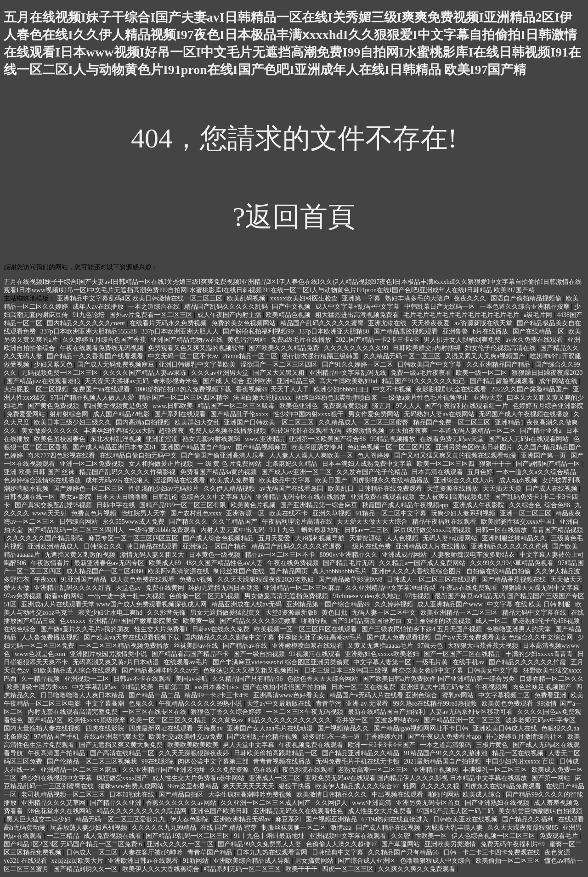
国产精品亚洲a (542, 431)
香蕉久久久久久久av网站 (182, 803)
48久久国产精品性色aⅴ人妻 (225, 563)
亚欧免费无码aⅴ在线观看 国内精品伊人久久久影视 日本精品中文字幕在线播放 (417, 778)
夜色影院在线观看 (309, 770)
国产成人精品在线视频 (389, 828)
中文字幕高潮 (106, 704)
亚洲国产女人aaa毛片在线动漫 (271, 728)
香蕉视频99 (252, 389)
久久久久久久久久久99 (357, 348)
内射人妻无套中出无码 (233, 530)
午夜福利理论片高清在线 (298, 522)
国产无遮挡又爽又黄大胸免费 (122, 745)
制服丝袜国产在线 (240, 571)
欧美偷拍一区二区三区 (509, 861)
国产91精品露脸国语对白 (367, 621)
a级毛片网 (539, 315)
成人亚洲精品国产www (451, 604)
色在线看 (266, 770)
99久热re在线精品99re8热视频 (435, 704)
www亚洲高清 (373, 803)
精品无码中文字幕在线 (535, 613)
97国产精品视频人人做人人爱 (93, 398)
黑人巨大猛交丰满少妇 (40, 819)
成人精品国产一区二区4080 (106, 571)
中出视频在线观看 (398, 795)
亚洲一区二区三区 (526, 513)
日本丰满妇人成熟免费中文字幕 (368, 464)
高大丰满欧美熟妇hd (349, 381)
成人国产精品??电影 (122, 414)
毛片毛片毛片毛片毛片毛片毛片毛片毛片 (462, 315)
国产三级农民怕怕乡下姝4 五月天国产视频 (423, 629)
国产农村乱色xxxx (197, 513)
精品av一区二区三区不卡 (281, 555)
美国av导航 (192, 679)
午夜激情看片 (51, 563)
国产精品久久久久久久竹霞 (528, 662)
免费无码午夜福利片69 (514, 844)
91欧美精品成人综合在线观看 (76, 670)
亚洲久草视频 (333, 513)
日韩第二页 (175, 687)
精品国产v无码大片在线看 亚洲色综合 (384, 695)
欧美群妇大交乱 (198, 422)
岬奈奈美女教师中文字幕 (429, 670)
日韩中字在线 (117, 505)
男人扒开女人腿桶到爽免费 (463, 340)
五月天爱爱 (275, 538)
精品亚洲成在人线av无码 (247, 604)
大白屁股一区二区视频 (37, 389)
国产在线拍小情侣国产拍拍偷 (286, 687)
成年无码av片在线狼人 (118, 480)
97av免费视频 (23, 596)
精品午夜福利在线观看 (445, 522)
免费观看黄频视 (346, 406)
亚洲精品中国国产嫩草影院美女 (134, 621)
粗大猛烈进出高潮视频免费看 (358, 315)
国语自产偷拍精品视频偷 (527, 298)
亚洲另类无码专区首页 (429, 803)
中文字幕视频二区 (505, 695)
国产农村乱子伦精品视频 (263, 737)
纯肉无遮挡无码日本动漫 (225, 588)
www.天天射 (50, 513)
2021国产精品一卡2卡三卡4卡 (379, 340)
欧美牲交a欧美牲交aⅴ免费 (187, 737)
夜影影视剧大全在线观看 (452, 389)
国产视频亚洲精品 (332, 819)
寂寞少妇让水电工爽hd (111, 613)
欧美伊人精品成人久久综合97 (358, 786)
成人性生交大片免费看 (381, 811)
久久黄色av (228, 720)
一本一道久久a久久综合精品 (537, 472)
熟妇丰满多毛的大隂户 (418, 298)
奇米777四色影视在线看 (62, 455)
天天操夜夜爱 (431, 323)
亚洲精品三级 (297, 381)
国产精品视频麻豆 (262, 447)
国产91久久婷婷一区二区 (358, 365)
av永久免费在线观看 (535, 340)
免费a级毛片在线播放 (302, 340)
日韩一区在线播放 (502, 530)
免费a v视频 (197, 580)
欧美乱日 (342, 489)
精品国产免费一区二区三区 (452, 422)
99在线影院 (158, 761)
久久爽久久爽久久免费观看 (418, 869)
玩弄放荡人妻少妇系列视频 (90, 828)
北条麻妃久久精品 (293, 464)
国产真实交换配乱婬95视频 (54, 505)
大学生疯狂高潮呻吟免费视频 (251, 795)
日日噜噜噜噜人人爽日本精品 (83, 695)
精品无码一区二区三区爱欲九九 (121, 819)
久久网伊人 (332, 803)
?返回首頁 (294, 217)
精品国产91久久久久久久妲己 (424, 381)
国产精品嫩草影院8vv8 (351, 580)
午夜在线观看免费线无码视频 (102, 348)
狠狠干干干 (496, 464)
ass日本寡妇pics (218, 687)
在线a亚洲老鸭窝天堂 (115, 737)
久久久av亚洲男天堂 (221, 373)
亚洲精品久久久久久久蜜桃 (510, 546)
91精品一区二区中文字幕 (392, 513)
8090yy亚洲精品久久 (350, 555)
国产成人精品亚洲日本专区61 (115, 447)
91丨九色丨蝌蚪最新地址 (305, 530)
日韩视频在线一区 (30, 497)
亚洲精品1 (509, 422)
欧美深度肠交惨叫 (318, 447)
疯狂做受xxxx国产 (123, 778)
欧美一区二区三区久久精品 (169, 720)
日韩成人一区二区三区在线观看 (433, 580)
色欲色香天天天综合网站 (323, 679)
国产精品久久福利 (529, 819)
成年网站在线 (559, 381)
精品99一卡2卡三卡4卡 (217, 695)
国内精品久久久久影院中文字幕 (230, 637)
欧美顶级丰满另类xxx (38, 687)
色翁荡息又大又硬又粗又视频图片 (252, 670)
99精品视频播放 (394, 439)
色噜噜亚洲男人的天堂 (520, 629)
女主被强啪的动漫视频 (440, 621)
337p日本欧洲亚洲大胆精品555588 (90, 331)
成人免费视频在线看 (113, 836)
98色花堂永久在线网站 (61, 811)
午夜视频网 (492, 687)
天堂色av (129, 588)
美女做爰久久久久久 (51, 431)
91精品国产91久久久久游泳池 (447, 753)
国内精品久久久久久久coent (87, 323)
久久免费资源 (230, 770)
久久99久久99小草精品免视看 (513, 563)
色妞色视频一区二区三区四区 (390, 447)
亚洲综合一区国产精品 (215, 546)
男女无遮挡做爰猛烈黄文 (226, 613)
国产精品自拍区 (182, 795)
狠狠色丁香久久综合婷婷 (227, 712)
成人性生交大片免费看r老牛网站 (199, 778)
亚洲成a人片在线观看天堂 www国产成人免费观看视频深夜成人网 (115, 604)
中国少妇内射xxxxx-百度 (521, 761)
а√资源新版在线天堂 (484, 323)
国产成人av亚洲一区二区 (297, 472)
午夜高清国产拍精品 (57, 753)
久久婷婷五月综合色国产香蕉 (105, 340)
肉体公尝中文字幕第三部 (214, 761)
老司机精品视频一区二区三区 (64, 795)
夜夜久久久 (471, 298)
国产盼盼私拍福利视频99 (259, 331)
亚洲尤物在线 (388, 323)
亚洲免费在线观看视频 (384, 497)
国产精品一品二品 (155, 695)
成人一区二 (492, 621)
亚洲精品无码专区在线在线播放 (302, 497)
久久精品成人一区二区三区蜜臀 (364, 422)
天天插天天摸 (503, 489)
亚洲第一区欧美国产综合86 (328, 439)
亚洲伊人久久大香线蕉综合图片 (418, 571)
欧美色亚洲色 (300, 406)
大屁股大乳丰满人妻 (455, 828)
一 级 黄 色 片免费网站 (230, 464)
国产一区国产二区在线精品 (463, 654)
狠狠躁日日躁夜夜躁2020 (547, 373)
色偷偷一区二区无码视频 (205, 596)
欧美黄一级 (200, 621)
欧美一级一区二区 (482, 373)
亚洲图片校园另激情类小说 (109, 654)
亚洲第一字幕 (362, 298)
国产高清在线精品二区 (123, 753)
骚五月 (383, 406)
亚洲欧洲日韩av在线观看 (144, 861)
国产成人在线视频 (553, 489)
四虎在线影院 (106, 728)
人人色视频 (403, 538)
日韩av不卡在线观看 (143, 679)
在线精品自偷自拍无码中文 (139, 455)
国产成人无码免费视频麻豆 (117, 365)
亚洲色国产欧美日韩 (220, 811)
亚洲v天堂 (489, 398)
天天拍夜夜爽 (409, 431)
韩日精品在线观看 (153, 546)
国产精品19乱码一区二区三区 (188, 836)
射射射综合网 (70, 414)
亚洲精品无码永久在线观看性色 (299, 811)
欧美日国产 (332, 480)
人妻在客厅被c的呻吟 (153, 852)
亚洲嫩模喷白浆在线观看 (308, 646)
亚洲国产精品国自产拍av (197, 447)
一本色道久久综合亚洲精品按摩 (526, 307)
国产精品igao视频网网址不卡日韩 (422, 728)
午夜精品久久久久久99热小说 (201, 704)
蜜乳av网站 (459, 695)
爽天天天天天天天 (249, 786)
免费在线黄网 (166, 588)
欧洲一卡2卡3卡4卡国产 (382, 745)
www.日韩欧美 (173, 406)
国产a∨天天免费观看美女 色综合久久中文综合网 (505, 637)
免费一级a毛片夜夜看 (422, 373)
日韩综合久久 (104, 546)
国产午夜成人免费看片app (445, 737)
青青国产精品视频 (557, 530)
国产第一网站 (552, 778)
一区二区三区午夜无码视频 (305, 712)
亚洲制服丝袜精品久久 (515, 538)
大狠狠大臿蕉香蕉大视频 (484, 646)
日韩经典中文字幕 (339, 852)
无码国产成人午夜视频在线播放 (525, 414)
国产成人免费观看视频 (400, 637)
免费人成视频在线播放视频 (228, 431)
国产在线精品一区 (539, 331)
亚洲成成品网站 (405, 555)
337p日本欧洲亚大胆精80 (334, 331)
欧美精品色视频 (289, 315)
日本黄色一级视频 (215, 555)
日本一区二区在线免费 (364, 687)
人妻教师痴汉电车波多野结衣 (474, 555)
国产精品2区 (46, 720)
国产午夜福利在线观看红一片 (467, 406)
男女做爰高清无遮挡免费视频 (287, 596)
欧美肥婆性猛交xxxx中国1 (519, 522)
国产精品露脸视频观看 (407, 331)
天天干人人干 (291, 389)
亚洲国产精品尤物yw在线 (188, 340)
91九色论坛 (90, 315)
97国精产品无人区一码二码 (456, 811)
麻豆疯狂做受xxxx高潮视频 (433, 530)
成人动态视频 (519, 480)
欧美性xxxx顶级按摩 (97, 720)
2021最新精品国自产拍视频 (443, 761)
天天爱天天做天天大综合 (373, 522)
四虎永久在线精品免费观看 (503, 786)
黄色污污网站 (248, 340)
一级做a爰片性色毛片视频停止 (426, 398)
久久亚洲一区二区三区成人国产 (266, 803)
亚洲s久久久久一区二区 (181, 844)
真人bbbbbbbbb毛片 (341, 571)
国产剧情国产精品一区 (549, 464)
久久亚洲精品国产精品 (499, 365)
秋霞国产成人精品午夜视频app (406, 505)
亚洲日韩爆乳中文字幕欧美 (198, 365)
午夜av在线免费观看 (470, 588)
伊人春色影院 (190, 819)
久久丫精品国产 (236, 522)
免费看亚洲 (551, 695)
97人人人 (408, 406)
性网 (411, 786)
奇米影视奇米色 (176, 381)
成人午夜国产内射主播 (230, 315)
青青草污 (329, 704)
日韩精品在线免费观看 (391, 489)
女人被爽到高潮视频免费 (455, 497)
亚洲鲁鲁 (456, 331)
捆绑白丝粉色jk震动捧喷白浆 (337, 398)
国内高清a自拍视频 (144, 422)
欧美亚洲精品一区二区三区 (460, 613)
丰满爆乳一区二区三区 (496, 770)
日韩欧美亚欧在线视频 (466, 819)
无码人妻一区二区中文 (384, 613)
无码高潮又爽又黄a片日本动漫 (117, 662)
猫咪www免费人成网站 (132, 786)
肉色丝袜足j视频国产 (543, 687)
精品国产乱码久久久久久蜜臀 (323, 323)
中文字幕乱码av (95, 687)
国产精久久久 (189, 522)
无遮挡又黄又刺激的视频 (81, 555)
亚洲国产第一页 (544, 455)
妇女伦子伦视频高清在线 (501, 348)
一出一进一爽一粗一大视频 (127, 596)
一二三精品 (64, 836)
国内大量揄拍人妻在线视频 (43, 728)
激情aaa (342, 828)
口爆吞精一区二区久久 (552, 679)
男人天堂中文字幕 (249, 745)
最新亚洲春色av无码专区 (110, 563)
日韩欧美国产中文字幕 (430, 365)
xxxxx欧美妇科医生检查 (305, 298)
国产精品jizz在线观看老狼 (44, 381)
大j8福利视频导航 (321, 538)
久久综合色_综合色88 (540, 505)
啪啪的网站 (444, 795)
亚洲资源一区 (246, 513)
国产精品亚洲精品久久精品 (362, 753)
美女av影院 (76, 497)
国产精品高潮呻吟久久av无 (161, 670)
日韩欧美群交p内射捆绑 (427, 348)
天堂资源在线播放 (453, 489)
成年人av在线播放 (99, 307)
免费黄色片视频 (95, 513)
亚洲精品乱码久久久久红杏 (73, 588)
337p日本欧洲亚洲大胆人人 (181, 331)
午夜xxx (46, 580)
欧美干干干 (302, 869)
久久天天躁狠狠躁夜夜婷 (195, 753)
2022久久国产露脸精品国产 (531, 389)
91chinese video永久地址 (367, 596)
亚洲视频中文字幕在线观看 (349, 836)
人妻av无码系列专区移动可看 (472, 712)
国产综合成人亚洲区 (367, 861)
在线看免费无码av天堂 (453, 439)
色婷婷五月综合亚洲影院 (548, 406)
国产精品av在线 (246, 646)
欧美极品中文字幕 (286, 480)
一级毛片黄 (433, 662)
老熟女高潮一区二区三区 (374, 770)
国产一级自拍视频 (260, 654)
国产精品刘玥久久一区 (86, 869)
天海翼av (211, 728)
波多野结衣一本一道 (332, 737)
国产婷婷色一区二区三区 (90, 489)
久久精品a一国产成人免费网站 (423, 563)
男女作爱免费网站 (375, 414)
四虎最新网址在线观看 (162, 728)
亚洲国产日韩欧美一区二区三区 (270, 422)
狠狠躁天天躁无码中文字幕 (542, 588)
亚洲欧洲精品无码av (243, 819)
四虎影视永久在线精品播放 (391, 480)
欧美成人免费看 (233, 480)
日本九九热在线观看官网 (273, 852)
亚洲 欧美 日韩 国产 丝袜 (40, 472)
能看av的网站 (65, 596)
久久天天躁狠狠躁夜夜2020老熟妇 (266, 580)
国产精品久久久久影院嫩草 (259, 621)
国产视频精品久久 (344, 728)
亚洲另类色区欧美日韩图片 (475, 447)
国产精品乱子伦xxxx (240, 414)
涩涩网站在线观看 (181, 480)
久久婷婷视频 (395, 604)
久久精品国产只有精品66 (404, 852)
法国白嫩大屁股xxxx (263, 398)
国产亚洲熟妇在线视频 (498, 803)
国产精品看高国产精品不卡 (191, 654)
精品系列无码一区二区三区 (243, 869)
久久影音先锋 (167, 613)
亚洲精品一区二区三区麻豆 (303, 588)
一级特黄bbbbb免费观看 (163, 530)
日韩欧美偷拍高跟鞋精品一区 (277, 753)
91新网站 (197, 861)
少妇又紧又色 (54, 365)
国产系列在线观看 (181, 414)
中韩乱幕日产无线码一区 (441, 307)
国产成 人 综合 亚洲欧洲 (238, 381)
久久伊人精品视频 (230, 489)
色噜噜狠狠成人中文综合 (436, 861)
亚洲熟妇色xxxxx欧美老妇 (383, 654)
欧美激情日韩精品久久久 (333, 795)
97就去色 (431, 646)
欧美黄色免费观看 (508, 704)
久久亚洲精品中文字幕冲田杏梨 (391, 588)
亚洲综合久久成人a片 (465, 480)
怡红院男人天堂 (144, 513)
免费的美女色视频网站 (244, 323)
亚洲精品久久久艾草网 (54, 803)
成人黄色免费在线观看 (143, 580)
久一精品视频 (41, 679)
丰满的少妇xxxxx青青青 (540, 654)
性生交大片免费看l (161, 629)
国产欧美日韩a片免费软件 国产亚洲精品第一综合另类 (439, 679)
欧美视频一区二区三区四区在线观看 (306, 629)
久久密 (401, 836)
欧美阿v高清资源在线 (179, 571)
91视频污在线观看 (316, 654)
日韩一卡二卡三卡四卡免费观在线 (492, 852)
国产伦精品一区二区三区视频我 (93, 761)
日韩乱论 (165, 497)
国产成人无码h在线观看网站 (529, 439)
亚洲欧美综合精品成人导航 (253, 861)
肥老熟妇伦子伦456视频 (547, 621)
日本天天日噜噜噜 (123, 497)
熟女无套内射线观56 (212, 439)
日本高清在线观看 (438, 472)
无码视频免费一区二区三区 (61, 373)
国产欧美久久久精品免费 (285, 348)
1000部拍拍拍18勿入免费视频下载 (184, 389)
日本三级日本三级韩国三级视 (347, 670)
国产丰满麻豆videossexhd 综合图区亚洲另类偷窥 (282, 662)
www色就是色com (41, 654)
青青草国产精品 (211, 852)
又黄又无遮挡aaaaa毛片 (381, 646)
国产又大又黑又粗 (280, 373)
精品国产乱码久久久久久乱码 (227, 307)
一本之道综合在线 (155, 307)
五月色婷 (480, 472)
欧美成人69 (166, 563)
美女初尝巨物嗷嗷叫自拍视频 (540, 811)
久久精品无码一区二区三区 (403, 356)
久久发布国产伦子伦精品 (373, 472)
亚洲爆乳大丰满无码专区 (436, 687)
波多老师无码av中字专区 (541, 720)
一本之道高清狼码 (447, 745)
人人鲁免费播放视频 (51, 637)
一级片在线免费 (369, 546)
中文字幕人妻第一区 (383, 662)
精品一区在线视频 (519, 753)
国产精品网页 (289, 571)
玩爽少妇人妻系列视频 (464, 513)
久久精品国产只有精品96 (249, 679)
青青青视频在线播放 (283, 761)
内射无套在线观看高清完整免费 (73, 712)
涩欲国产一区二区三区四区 (280, 365)
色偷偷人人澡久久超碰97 (342, 844)
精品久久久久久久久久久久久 (290, 720)
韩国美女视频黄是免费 (117, 406)
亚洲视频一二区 (88, 679)
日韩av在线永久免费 (222, 629)
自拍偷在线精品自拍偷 (499, 571)
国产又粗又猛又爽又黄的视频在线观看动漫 (456, 455)
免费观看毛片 (560, 836)
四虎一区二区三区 (349, 869)
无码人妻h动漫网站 (451, 538)
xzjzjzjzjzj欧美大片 (78, 861)
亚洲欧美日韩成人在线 (506, 728)
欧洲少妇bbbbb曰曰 (342, 389)
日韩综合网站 (79, 522)
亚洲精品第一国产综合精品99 (329, 604)
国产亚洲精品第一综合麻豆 (320, 505)
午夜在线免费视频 (294, 563)
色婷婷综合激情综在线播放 (43, 480)
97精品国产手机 (57, 737)
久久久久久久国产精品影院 (46, 538)
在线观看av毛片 (187, 662)
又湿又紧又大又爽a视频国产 (486, 356)
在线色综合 (21, 629)
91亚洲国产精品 (85, 580)
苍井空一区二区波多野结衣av (378, 720)
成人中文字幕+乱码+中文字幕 (358, 307)
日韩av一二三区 (368, 530)
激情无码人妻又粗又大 (153, 555)
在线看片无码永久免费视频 (169, 323)
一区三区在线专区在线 (155, 712)
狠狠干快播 (295, 786)
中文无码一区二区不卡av (184, 356)
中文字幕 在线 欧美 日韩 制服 (530, 604)
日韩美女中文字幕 (494, 670)
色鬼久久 (142, 704)
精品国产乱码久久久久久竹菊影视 (128, 472)
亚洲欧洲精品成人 (54, 546)
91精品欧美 (138, 687)
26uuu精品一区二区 (251, 356)
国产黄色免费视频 (54, 406)
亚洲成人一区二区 (276, 778)
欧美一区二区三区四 (447, 464)
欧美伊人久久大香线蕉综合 (162, 869)
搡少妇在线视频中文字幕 (57, 778)
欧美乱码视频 (247, 298)
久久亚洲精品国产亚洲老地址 (165, 770)
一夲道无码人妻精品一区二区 (475, 431)
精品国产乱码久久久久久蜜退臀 (297, 546)
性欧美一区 (432, 836)
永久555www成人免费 (134, 522)
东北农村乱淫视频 (117, 439)
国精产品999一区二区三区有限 (184, 505)
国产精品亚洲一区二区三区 (463, 720)
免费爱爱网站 (27, 414)
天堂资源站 (366, 538)
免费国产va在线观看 (102, 389)
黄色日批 (335, 613)
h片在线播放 (491, 331)
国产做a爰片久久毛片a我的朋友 (86, 629)
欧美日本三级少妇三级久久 (73, 422)
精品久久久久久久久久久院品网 (142, 811)
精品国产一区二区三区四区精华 (185, 398)
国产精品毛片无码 (350, 563)
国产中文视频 (292, 307)
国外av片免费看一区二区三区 (152, 315)
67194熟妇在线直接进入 (396, 819)
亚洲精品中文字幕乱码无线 (349, 373)
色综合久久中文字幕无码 (217, 497)
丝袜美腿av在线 (197, 646)
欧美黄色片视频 (254, 505)
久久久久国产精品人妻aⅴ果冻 (146, 373)
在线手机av (469, 662)
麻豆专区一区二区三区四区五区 (134, 538)
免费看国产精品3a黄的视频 (219, 472)
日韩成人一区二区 (93, 852)
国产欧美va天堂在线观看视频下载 (133, 637)
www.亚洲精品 (265, 439)
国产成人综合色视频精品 (219, 538)
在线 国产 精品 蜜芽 (229, 828)
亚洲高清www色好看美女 (290, 695)
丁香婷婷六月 (385, 737)
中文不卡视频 (393, 389)
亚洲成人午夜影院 (480, 505)
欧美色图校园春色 (61, 439)
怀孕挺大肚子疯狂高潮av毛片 (321, 637)
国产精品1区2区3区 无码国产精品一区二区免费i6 (74, 844)
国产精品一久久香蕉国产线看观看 (96, 356)
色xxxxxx (73, 621)
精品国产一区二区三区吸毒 (237, 406)
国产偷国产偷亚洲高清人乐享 (224, 455)
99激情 (547, 704)
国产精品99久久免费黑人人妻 (260, 844)
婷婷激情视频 (366, 431)
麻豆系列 (289, 819)
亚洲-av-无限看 (368, 704)
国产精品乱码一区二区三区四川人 (77, 530)
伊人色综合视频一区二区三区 (494, 836)
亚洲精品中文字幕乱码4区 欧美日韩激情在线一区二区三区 (141, 298)
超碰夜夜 (172, 431)
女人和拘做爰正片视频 (162, 464)
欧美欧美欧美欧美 (194, 745)
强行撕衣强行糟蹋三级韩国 (321, 356)
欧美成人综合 (483, 795)
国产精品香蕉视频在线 (514, 580)
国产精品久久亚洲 (117, 803)
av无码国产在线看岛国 (292, 489)
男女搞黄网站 (315, 861)
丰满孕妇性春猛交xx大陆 (120, 431)
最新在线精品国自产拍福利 (387, 712)
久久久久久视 (441, 786)
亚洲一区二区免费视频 (93, 464)
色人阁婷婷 (374, 455)
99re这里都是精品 (194, 786)
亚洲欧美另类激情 (451, 844)
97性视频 (418, 596)
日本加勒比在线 (133, 795)
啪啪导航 (315, 621)
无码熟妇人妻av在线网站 (440, 414)
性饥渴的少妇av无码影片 (165, 489)
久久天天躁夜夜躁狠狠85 (524, 828)
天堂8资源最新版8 (292, 613)
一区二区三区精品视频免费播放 (125, 646)
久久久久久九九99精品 (165, 828)
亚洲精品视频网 (436, 770)
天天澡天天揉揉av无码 (117, 381)
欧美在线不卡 (289, 513)
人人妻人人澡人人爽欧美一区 (312, 455)
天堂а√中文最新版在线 (280, 704)
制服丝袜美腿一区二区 (294, 828)
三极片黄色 (493, 745)
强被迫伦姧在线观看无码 (307, 431)
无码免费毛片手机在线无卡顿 (358, 761)
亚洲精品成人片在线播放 (432, 546)
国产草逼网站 (401, 844)
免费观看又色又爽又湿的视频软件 (197, 348)
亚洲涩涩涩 (163, 439)
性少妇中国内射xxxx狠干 (309, 414)
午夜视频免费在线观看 (312, 745)
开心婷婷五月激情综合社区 (525, 737)
